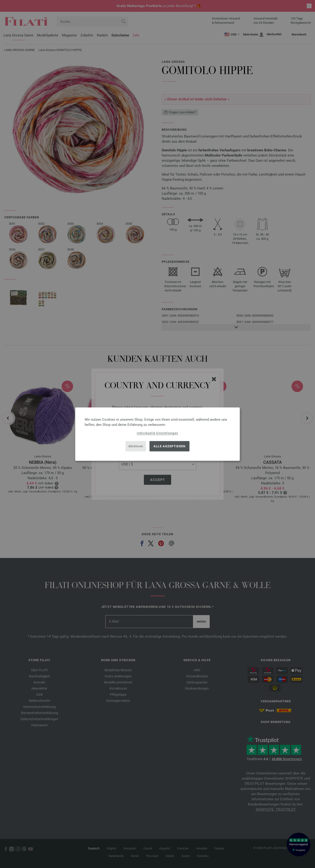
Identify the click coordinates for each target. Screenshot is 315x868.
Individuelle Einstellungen (158, 433)
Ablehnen (136, 446)
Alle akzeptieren (170, 446)
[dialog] (157, 434)
